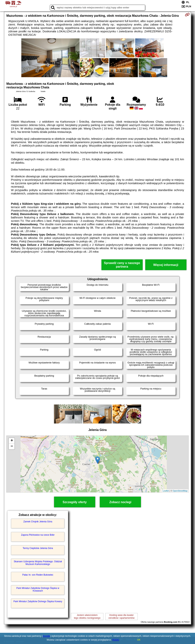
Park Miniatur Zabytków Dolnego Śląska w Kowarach (38, 589)
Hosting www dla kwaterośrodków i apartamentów (122, 616)
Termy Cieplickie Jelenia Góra (38, 548)
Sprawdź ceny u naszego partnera (122, 265)
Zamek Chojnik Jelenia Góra (38, 522)
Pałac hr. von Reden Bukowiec (38, 575)
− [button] (12, 447)
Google (46, 636)
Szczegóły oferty (75, 502)
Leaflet (166, 491)
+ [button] (12, 441)
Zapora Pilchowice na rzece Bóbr (38, 535)
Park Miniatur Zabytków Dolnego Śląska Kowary (38, 601)
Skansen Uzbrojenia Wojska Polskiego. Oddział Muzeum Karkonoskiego (38, 563)
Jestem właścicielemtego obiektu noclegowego (87, 616)
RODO (116, 640)
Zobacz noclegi (120, 502)
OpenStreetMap (180, 491)
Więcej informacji (166, 265)
